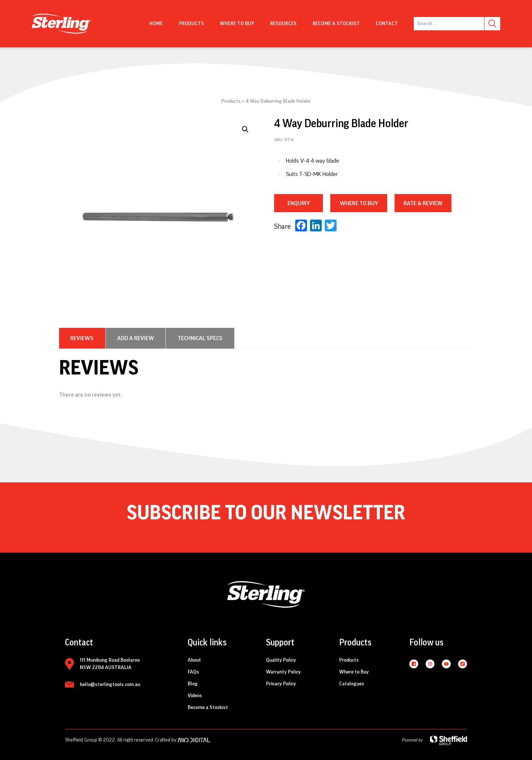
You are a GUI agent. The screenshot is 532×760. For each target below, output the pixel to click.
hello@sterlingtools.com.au (110, 685)
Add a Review (136, 338)
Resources (283, 24)
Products (191, 24)
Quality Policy (281, 660)
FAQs (193, 672)
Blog (193, 684)
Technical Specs (200, 338)
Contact (387, 24)
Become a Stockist (336, 24)
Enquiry (299, 203)
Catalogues (352, 684)
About (194, 660)
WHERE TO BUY (359, 203)
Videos (195, 696)
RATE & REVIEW (423, 203)
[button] (245, 129)
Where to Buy (354, 672)
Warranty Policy (283, 672)
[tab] (82, 338)
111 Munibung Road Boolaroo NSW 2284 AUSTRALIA (110, 664)
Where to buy (237, 24)
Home (156, 24)
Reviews (82, 338)
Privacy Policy (281, 684)
